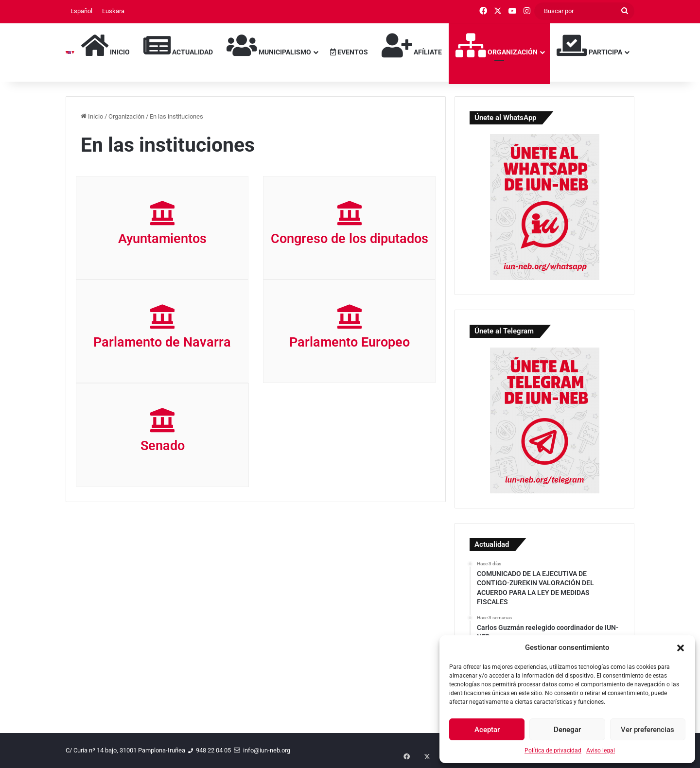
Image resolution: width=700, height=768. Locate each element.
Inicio (105, 45)
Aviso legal (601, 751)
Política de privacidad (553, 751)
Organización (497, 45)
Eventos (349, 52)
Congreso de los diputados (350, 239)
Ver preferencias (647, 730)
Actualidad (178, 45)
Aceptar (487, 730)
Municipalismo (269, 45)
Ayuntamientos (162, 239)
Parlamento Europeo (350, 342)
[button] (681, 648)
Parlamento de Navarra (162, 342)
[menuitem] (81, 11)
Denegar (567, 730)
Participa (589, 45)
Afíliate (412, 45)
